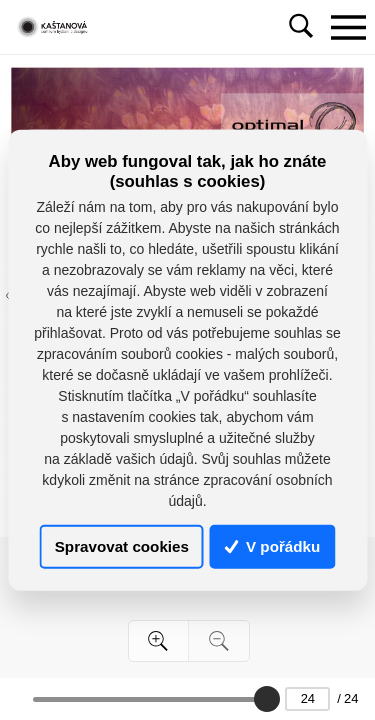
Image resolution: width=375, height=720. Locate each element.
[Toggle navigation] (348, 27)
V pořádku (273, 546)
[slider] (267, 699)
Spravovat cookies (122, 546)
